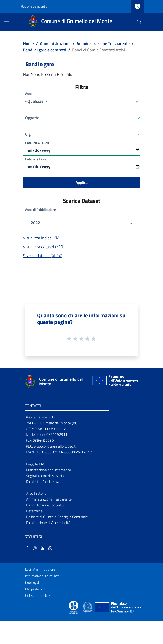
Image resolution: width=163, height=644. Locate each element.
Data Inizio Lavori (37, 143)
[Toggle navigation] (6, 22)
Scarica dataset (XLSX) (43, 256)
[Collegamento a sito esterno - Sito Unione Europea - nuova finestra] (115, 382)
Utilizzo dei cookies (38, 596)
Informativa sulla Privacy (42, 577)
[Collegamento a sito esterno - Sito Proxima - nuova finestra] (74, 608)
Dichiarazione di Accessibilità (48, 523)
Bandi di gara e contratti (45, 50)
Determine (34, 512)
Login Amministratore (40, 570)
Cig (28, 134)
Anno (29, 94)
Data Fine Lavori (36, 159)
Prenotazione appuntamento (49, 471)
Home (28, 44)
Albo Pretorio (36, 494)
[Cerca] (139, 22)
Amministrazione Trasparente (103, 44)
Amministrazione (55, 44)
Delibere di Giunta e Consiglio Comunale (57, 517)
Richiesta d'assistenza (43, 482)
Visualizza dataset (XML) (44, 247)
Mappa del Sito (35, 590)
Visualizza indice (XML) (43, 239)
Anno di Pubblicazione (41, 210)
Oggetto (32, 118)
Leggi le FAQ (36, 465)
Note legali (32, 583)
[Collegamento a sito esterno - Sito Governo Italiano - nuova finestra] (88, 608)
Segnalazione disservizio (45, 476)
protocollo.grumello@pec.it (55, 447)
